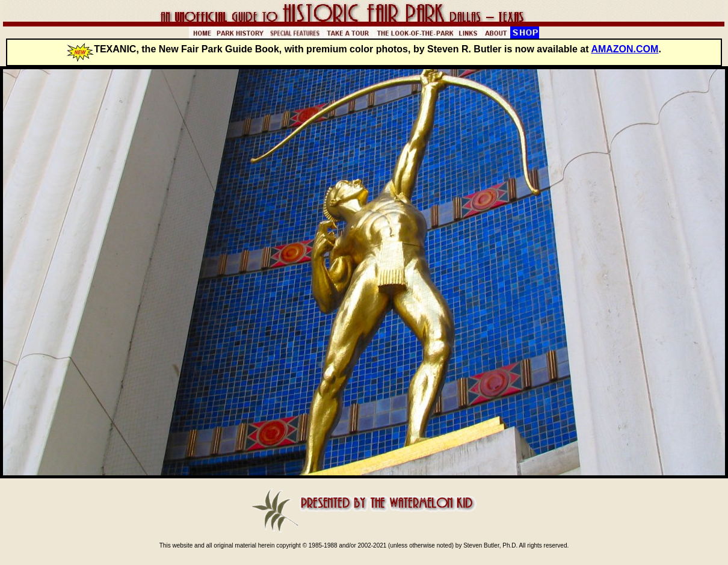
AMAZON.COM (625, 49)
